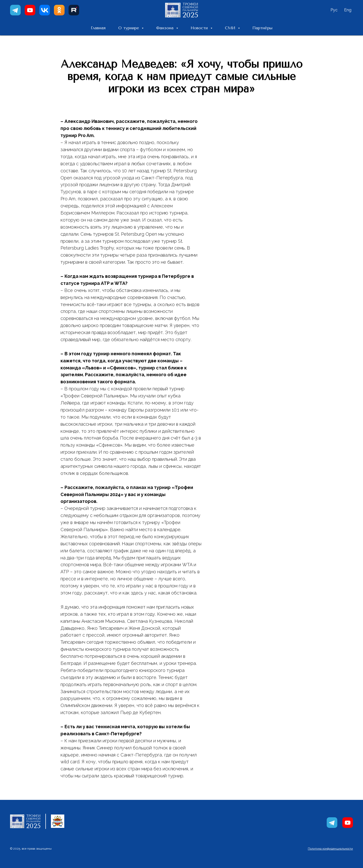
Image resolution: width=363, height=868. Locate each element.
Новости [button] (200, 28)
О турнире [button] (129, 28)
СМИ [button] (231, 28)
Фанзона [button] (165, 28)
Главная (98, 28)
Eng (348, 10)
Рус (334, 10)
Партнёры (262, 28)
